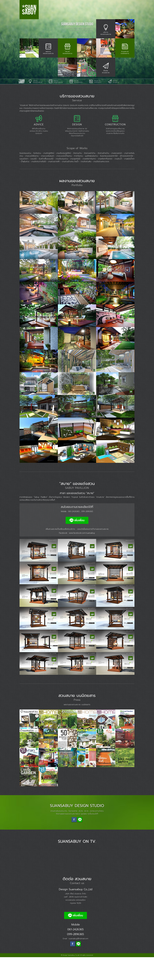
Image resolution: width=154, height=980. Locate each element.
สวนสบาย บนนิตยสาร (95, 104)
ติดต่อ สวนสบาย (114, 104)
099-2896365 (87, 534)
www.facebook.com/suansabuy (82, 556)
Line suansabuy (80, 842)
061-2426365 (74, 534)
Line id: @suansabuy (78, 967)
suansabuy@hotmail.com (78, 961)
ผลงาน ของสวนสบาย (56, 104)
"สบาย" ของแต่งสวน (76, 104)
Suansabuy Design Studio (22, 104)
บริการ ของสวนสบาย (35, 104)
